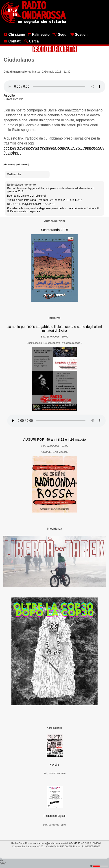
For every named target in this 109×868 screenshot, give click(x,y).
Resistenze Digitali (54, 816)
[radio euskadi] (22, 164)
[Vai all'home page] (34, 23)
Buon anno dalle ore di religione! (26, 196)
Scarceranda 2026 (54, 230)
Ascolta (9, 95)
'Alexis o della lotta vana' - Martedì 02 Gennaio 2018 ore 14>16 (45, 200)
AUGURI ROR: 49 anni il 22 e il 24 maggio (54, 440)
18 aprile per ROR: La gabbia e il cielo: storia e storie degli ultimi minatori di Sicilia (54, 329)
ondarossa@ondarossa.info (49, 843)
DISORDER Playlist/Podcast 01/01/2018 (31, 204)
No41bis (54, 765)
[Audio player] (54, 87)
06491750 (75, 843)
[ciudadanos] (10, 164)
